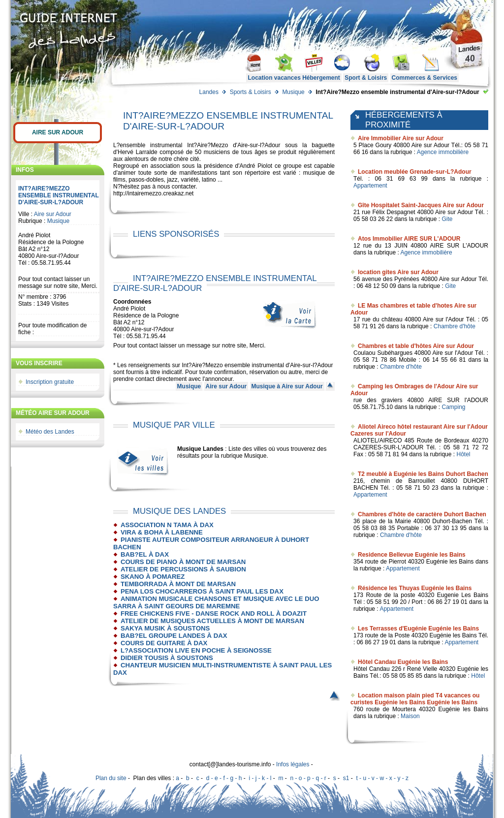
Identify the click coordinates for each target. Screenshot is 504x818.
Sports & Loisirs (251, 92)
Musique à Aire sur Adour (287, 386)
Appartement (370, 186)
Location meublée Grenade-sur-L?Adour (415, 172)
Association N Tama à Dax (167, 525)
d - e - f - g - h (224, 778)
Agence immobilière (443, 152)
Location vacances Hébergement (294, 78)
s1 (346, 778)
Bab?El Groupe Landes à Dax (174, 636)
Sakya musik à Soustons (165, 628)
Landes (209, 92)
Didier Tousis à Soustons (167, 658)
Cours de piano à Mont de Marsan (183, 562)
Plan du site (111, 778)
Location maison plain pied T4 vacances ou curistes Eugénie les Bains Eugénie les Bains (415, 699)
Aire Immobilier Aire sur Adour (401, 138)
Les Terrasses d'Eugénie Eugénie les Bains (418, 629)
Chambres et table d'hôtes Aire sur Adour (416, 346)
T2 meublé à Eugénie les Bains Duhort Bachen (423, 474)
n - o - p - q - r (308, 778)
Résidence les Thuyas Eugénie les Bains (415, 588)
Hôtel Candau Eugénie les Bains (403, 662)
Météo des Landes (50, 432)
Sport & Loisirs (366, 78)
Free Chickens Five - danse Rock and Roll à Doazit (214, 613)
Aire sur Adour (58, 132)
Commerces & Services (425, 78)
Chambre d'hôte (455, 326)
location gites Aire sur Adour (398, 272)
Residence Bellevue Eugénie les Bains (412, 555)
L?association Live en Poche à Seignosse (196, 650)
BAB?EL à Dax (145, 554)
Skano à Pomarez (153, 577)
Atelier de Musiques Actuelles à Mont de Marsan (212, 621)
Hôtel (463, 454)
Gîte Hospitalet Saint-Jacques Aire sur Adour (421, 205)
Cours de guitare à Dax (164, 643)
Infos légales (293, 764)
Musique (293, 92)
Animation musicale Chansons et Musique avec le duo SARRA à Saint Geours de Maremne (216, 602)
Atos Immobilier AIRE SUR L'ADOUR (409, 239)
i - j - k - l (260, 778)
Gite (447, 219)
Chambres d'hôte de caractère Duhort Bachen (422, 514)
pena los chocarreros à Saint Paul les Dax (202, 591)
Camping (453, 407)
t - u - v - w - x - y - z (382, 778)
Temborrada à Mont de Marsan (178, 584)
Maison (410, 716)
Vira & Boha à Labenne (162, 532)
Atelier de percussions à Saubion (183, 569)
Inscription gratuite (50, 382)
